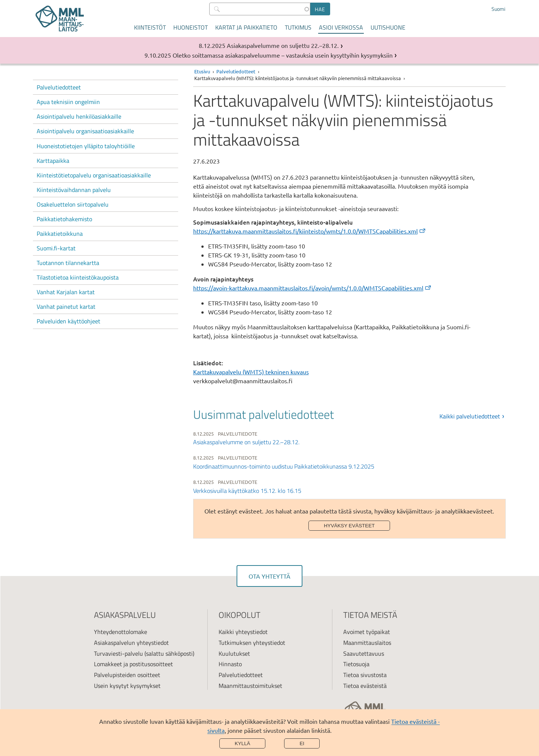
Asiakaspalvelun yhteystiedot (131, 643)
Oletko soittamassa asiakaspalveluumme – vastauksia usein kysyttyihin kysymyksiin (283, 55)
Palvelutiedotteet (59, 87)
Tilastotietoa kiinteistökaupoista (78, 277)
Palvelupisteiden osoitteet (127, 675)
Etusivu (202, 71)
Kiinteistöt (150, 27)
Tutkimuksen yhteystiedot (252, 643)
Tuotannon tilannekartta (68, 263)
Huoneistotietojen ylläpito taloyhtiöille (86, 146)
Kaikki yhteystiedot (243, 632)
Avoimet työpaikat (367, 632)
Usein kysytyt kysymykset (127, 686)
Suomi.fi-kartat (56, 248)
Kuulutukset (234, 653)
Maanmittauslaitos (367, 643)
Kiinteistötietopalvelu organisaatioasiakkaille (94, 175)
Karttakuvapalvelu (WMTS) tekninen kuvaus (251, 372)
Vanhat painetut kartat (66, 307)
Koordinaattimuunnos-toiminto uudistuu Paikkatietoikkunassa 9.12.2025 (284, 466)
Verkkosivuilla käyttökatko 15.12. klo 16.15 (247, 491)
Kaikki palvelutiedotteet (470, 416)
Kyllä (243, 743)
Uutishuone (388, 27)
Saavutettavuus (364, 653)
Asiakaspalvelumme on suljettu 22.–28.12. (283, 45)
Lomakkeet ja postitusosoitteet (133, 664)
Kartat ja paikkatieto (246, 27)
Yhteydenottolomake (121, 632)
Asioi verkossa (341, 27)
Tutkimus (298, 27)
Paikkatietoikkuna (60, 234)
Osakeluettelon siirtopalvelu (73, 204)
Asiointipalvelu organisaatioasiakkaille (85, 131)
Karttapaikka (53, 161)
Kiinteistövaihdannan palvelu (74, 190)
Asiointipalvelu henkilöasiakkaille (79, 116)
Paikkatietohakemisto (64, 219)
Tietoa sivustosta (365, 675)
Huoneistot (191, 27)
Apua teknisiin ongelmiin (68, 102)
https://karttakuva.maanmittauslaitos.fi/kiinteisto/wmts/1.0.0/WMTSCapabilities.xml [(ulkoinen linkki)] (310, 231)
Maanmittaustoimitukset (250, 686)
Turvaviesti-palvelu (118, 653)
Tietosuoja (356, 664)
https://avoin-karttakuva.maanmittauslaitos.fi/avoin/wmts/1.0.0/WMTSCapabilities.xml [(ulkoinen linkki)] (313, 288)
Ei (302, 743)
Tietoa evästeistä (365, 686)
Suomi (498, 9)
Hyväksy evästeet (349, 526)
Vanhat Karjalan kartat (66, 292)
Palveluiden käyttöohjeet (68, 321)
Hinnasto (230, 664)
